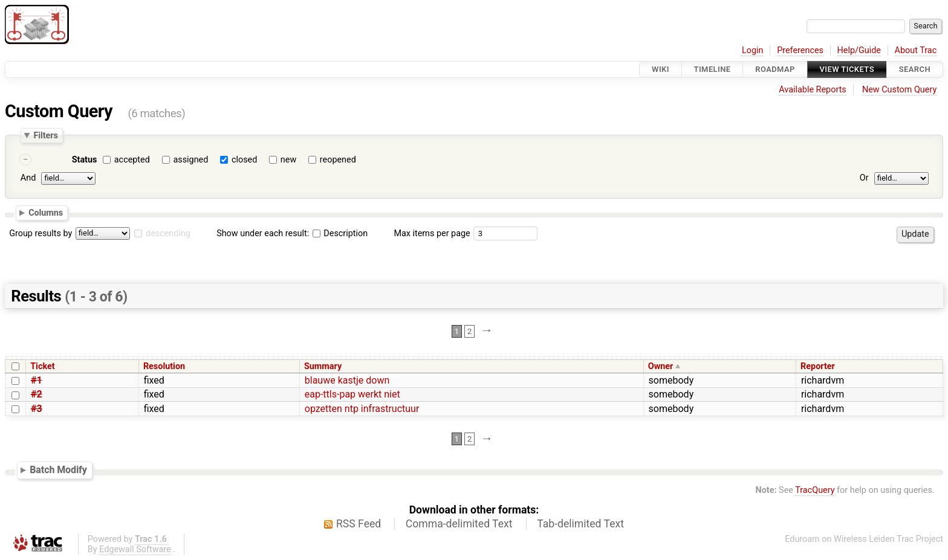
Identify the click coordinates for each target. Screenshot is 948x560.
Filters (45, 135)
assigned (190, 160)
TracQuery (815, 490)
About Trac (916, 50)
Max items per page (432, 233)
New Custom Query (899, 90)
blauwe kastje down (347, 380)
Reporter (818, 366)
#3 (37, 409)
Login (753, 50)
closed (244, 160)
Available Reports (813, 90)
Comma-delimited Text (459, 524)
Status (85, 160)
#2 (37, 394)
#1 (37, 380)
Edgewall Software (135, 549)
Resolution (164, 366)
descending (168, 233)
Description (340, 233)
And (28, 178)
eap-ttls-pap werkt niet (352, 394)
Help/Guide (859, 50)
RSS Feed (359, 524)
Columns (46, 213)
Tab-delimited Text (580, 524)
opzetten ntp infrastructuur (362, 409)
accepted (132, 160)
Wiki (661, 69)
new (288, 160)
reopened (338, 160)
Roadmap (775, 69)
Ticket (42, 366)
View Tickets (847, 69)
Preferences (800, 50)
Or (864, 178)
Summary (323, 366)
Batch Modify (58, 470)
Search (915, 69)
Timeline (713, 69)
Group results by (41, 233)
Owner (661, 366)
